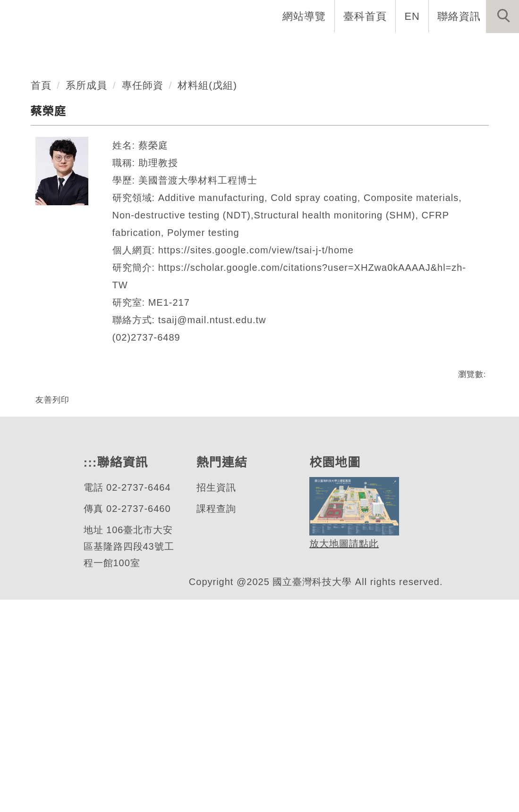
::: (260, 16)
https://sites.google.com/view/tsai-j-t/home (264, 431)
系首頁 (26, 47)
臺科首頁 (366, 16)
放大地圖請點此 (343, 757)
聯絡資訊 (459, 16)
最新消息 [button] (31, 79)
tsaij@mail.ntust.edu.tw (217, 501)
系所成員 (87, 266)
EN (413, 16)
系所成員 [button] (225, 47)
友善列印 (52, 580)
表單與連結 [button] (425, 47)
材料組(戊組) (209, 266)
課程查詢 (215, 721)
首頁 (41, 266)
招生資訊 (215, 700)
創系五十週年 (92, 47)
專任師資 (143, 266)
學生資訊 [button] (358, 47)
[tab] (264, 195)
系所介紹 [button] (164, 47)
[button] (502, 17)
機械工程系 (73, 158)
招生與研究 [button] (292, 47)
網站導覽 (305, 16)
